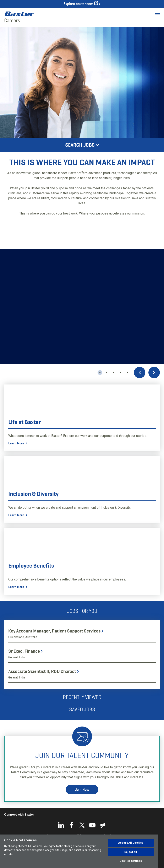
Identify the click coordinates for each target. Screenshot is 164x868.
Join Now (82, 790)
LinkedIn (61, 825)
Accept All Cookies (131, 843)
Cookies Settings (131, 861)
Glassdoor (103, 825)
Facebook (72, 825)
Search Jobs (80, 145)
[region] (79, 851)
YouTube (92, 825)
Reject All (131, 852)
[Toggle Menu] (157, 13)
